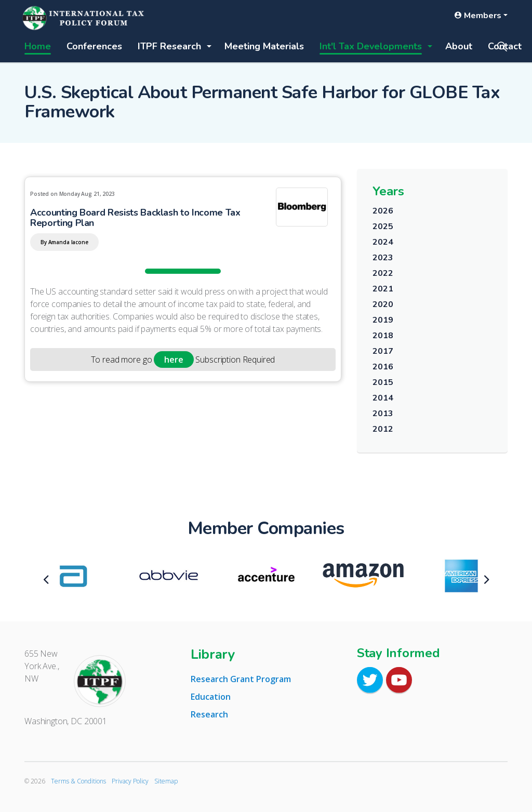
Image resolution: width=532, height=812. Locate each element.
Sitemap (166, 781)
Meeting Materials (264, 46)
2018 (383, 336)
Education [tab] (211, 697)
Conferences (94, 46)
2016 (383, 367)
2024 (383, 242)
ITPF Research (169, 46)
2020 (383, 304)
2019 (383, 320)
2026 (383, 211)
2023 (383, 258)
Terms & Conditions (78, 781)
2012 (383, 429)
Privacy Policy (130, 781)
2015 (383, 382)
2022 (383, 273)
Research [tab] (209, 714)
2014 (383, 398)
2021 (383, 289)
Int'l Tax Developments (371, 46)
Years (388, 191)
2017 (383, 351)
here (174, 360)
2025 (383, 227)
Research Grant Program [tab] (241, 679)
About (459, 46)
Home (38, 46)
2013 (383, 414)
